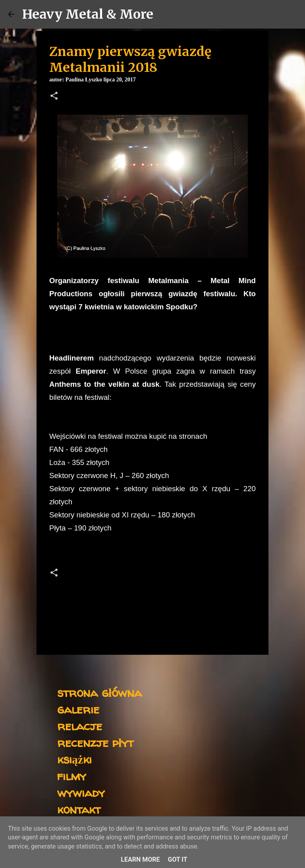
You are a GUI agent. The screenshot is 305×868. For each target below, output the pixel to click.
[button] (54, 96)
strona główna (99, 692)
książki (74, 759)
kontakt (79, 809)
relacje (80, 726)
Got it (177, 859)
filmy (72, 776)
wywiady (81, 792)
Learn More (140, 859)
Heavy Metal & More (88, 14)
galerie (78, 709)
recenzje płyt (95, 742)
